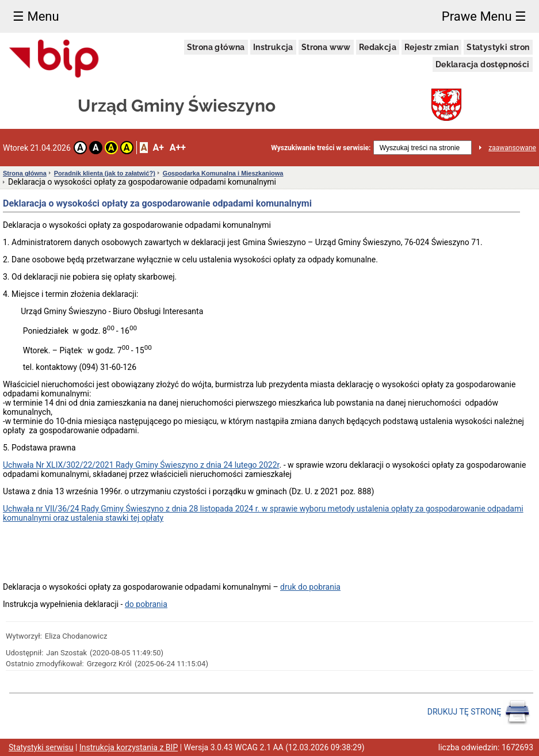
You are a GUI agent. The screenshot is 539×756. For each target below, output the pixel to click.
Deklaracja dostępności (483, 64)
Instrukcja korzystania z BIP (129, 747)
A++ (178, 148)
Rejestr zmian (431, 47)
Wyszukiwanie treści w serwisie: (321, 148)
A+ (158, 148)
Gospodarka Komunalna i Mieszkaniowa (223, 173)
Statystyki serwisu (41, 747)
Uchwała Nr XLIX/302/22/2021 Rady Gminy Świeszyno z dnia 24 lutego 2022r (141, 465)
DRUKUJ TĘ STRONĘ (479, 712)
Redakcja (378, 47)
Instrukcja (273, 47)
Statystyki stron (498, 47)
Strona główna (216, 47)
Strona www (326, 47)
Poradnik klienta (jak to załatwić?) (105, 173)
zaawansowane (512, 148)
